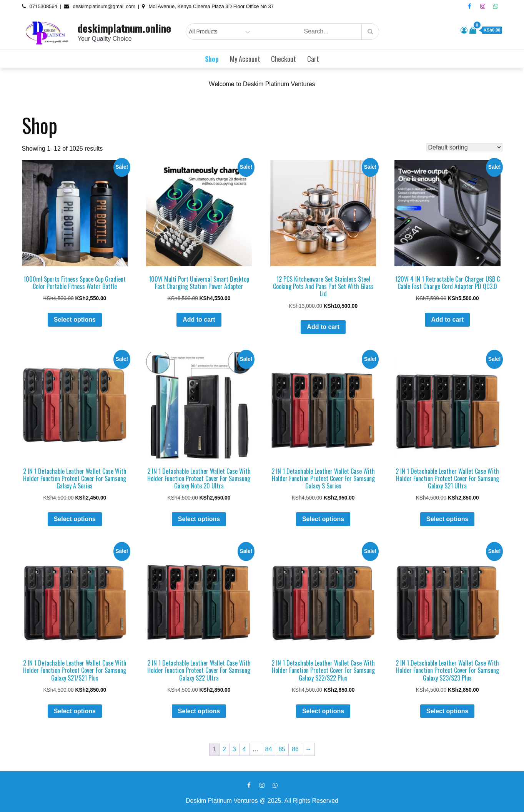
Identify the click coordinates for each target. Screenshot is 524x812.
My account (245, 59)
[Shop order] (464, 147)
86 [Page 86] (295, 749)
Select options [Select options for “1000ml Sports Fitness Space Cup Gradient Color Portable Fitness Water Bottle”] (75, 320)
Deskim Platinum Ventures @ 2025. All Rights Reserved (262, 801)
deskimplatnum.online (124, 28)
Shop (212, 59)
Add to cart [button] (199, 320)
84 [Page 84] (269, 749)
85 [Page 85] (282, 749)
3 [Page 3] (234, 749)
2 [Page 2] (224, 749)
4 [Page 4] (244, 749)
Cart (313, 59)
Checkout (284, 59)
